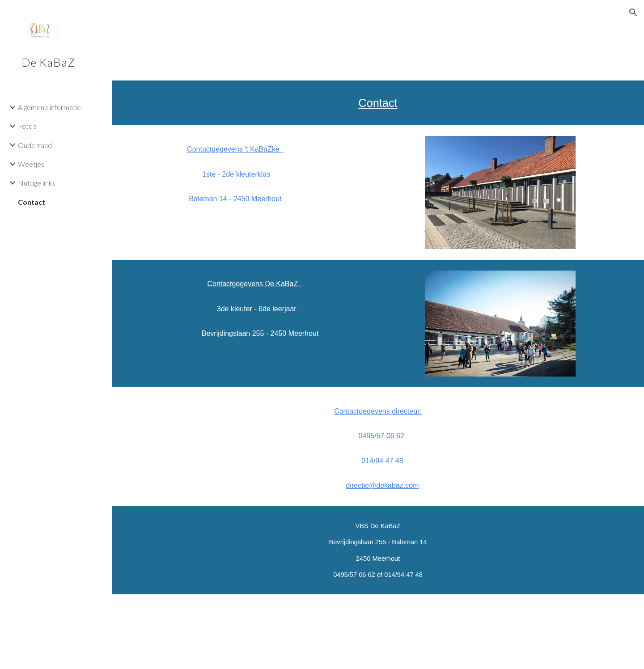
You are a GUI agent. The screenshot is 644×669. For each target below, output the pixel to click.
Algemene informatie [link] (49, 107)
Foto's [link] (27, 126)
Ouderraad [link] (35, 145)
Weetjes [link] (31, 164)
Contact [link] (32, 202)
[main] (378, 103)
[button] (633, 13)
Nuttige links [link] (37, 183)
